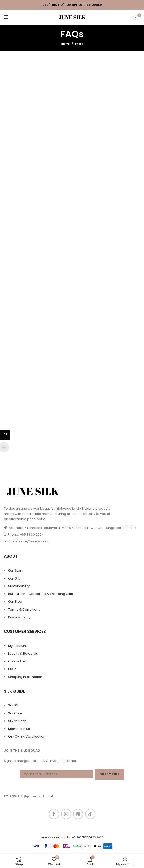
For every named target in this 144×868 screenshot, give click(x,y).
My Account (18, 646)
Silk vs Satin (17, 721)
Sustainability (19, 586)
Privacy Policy (19, 617)
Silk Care (15, 713)
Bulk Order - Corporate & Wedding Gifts (40, 594)
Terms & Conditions (24, 609)
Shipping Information (25, 677)
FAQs (12, 669)
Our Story (16, 571)
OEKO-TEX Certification (27, 736)
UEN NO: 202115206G (66, 838)
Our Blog (15, 602)
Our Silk (14, 578)
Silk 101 (13, 705)
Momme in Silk (20, 729)
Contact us (17, 661)
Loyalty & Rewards (23, 654)
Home (65, 44)
